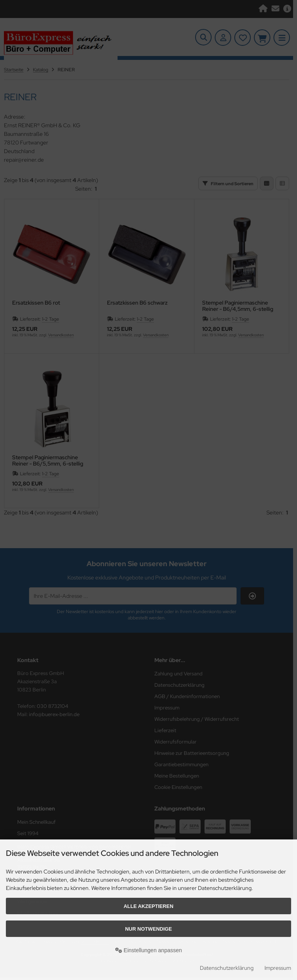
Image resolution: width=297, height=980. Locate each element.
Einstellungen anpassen (149, 950)
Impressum (278, 968)
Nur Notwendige (148, 929)
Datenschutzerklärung (227, 968)
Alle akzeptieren (149, 906)
